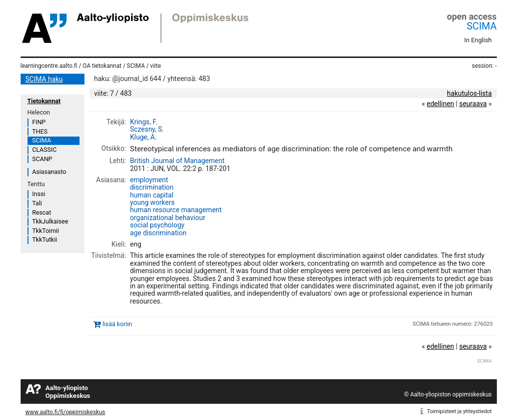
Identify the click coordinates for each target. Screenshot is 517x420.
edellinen (440, 104)
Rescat (42, 212)
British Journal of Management (177, 161)
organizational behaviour (168, 218)
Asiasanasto (49, 172)
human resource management (176, 210)
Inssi (39, 194)
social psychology (157, 225)
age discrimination (158, 233)
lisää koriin (117, 324)
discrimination (152, 187)
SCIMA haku (44, 79)
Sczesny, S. (147, 129)
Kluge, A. (143, 137)
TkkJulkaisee (50, 221)
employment (149, 180)
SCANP (42, 159)
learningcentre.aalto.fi (49, 66)
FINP (39, 122)
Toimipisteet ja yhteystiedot (460, 411)
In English (478, 40)
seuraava (473, 104)
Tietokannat (44, 101)
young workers (152, 202)
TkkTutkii (45, 239)
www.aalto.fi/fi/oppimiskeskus (66, 412)
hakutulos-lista (469, 93)
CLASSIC (45, 150)
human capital (152, 195)
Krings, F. (144, 122)
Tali (37, 203)
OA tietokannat (102, 66)
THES (40, 131)
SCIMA (481, 26)
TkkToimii (46, 231)
